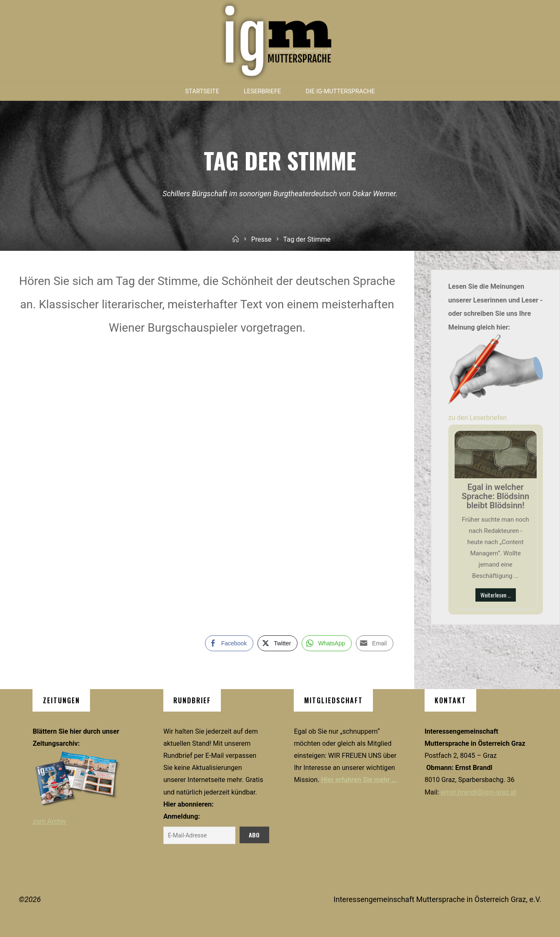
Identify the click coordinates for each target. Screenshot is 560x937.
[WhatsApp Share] (327, 643)
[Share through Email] (375, 643)
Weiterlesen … (496, 595)
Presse (261, 239)
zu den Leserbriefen (478, 418)
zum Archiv (49, 821)
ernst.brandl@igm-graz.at (479, 792)
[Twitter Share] (277, 643)
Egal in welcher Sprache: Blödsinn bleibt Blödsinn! (495, 496)
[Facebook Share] (229, 643)
